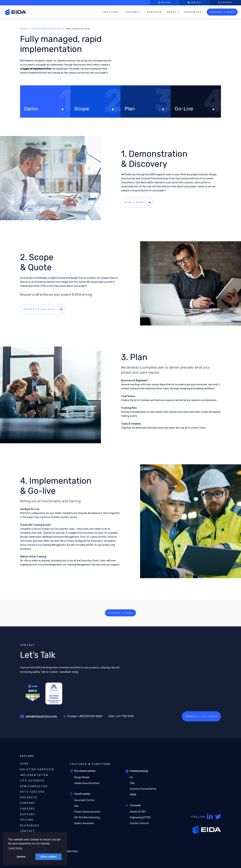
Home (24, 29)
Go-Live (196, 109)
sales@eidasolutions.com (41, 716)
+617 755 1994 (124, 716)
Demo (45, 109)
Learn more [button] (15, 848)
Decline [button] (21, 857)
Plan (146, 109)
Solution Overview (47, 29)
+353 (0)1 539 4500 (90, 716)
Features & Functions (90, 764)
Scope (95, 109)
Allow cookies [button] (49, 857)
